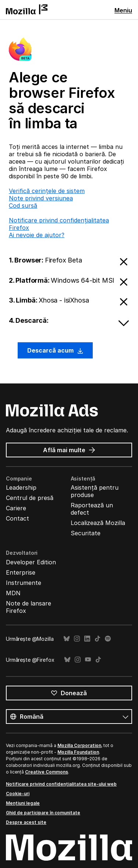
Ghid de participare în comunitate (43, 813)
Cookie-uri (18, 794)
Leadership (21, 487)
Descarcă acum (55, 350)
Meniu (123, 10)
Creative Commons (47, 772)
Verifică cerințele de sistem (47, 191)
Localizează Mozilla (98, 523)
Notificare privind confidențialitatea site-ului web (61, 784)
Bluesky (67, 639)
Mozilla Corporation (79, 745)
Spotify (108, 639)
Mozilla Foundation (78, 752)
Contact (17, 518)
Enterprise (21, 572)
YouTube (88, 660)
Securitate (86, 533)
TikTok (98, 639)
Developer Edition (31, 562)
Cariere (16, 508)
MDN (13, 593)
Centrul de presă (30, 498)
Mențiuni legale (23, 803)
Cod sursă (23, 206)
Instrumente (24, 583)
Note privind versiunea (41, 198)
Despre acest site (26, 822)
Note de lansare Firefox (29, 607)
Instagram (77, 639)
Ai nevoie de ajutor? (37, 235)
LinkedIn (87, 639)
